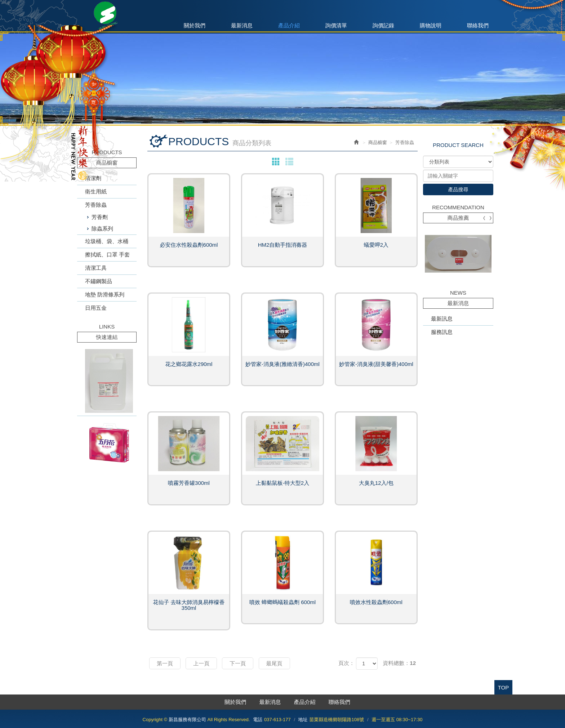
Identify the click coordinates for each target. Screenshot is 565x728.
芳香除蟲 (96, 205)
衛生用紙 (96, 191)
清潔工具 (96, 268)
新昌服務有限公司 (107, 16)
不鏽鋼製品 (99, 281)
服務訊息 (442, 332)
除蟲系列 (102, 229)
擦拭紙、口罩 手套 (107, 254)
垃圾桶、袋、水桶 (107, 241)
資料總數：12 (399, 663)
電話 (258, 720)
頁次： (346, 663)
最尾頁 (274, 663)
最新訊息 (442, 319)
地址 (303, 720)
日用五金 (96, 308)
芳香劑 (100, 217)
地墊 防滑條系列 (105, 294)
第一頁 (165, 663)
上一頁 (201, 663)
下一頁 (238, 663)
